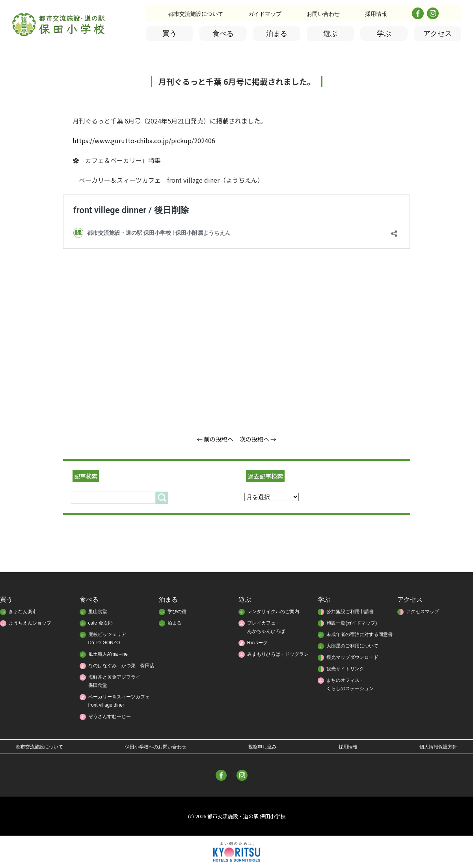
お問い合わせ (323, 14)
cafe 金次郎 (101, 623)
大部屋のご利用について (352, 646)
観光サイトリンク (345, 669)
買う (169, 34)
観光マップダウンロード (352, 657)
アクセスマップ (423, 612)
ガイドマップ (265, 14)
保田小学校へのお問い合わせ (156, 747)
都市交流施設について (196, 14)
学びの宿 (177, 612)
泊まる (277, 34)
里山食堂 (98, 612)
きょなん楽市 (23, 612)
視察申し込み (263, 747)
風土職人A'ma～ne (108, 654)
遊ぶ (330, 34)
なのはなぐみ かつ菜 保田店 (121, 666)
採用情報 (376, 14)
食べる (223, 34)
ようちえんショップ (30, 623)
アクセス (438, 34)
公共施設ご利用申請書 (350, 612)
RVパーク (257, 643)
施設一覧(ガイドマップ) (352, 623)
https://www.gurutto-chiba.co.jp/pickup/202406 (144, 140)
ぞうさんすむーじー (110, 716)
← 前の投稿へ (215, 439)
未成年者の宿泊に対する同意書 (359, 634)
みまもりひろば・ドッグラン (278, 654)
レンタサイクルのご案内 (273, 612)
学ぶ (384, 34)
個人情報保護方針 (438, 747)
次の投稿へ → (258, 439)
